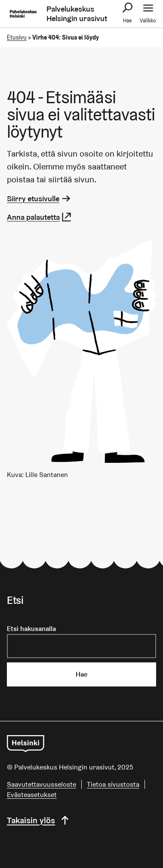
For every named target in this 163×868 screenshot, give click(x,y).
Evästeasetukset (32, 795)
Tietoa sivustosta (113, 784)
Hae (81, 674)
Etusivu (17, 37)
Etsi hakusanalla (31, 629)
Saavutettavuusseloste (42, 784)
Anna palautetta (40, 217)
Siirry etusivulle (39, 199)
